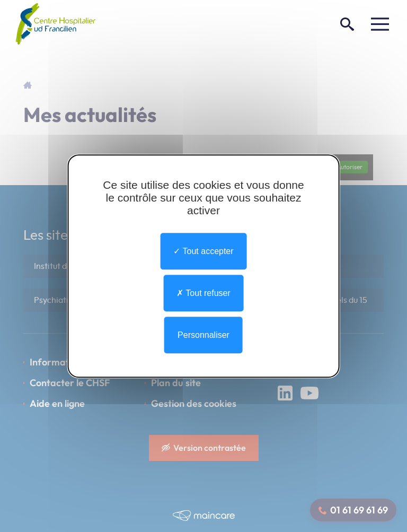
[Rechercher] (347, 24)
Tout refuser (203, 293)
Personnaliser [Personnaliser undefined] (203, 335)
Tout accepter (203, 251)
